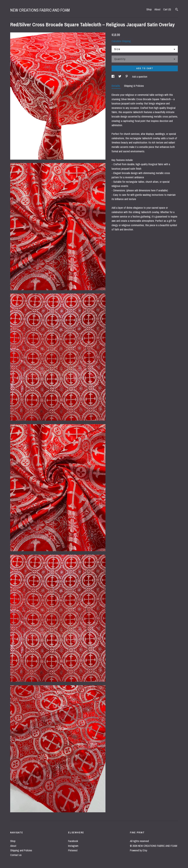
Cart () (167, 9)
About (157, 9)
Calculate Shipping (121, 41)
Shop (149, 9)
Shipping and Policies (21, 850)
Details (116, 86)
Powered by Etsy (139, 850)
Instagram (73, 846)
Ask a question (140, 77)
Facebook (73, 841)
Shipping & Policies (134, 86)
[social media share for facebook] (113, 77)
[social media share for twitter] (120, 77)
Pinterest (73, 850)
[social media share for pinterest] (127, 77)
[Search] (177, 10)
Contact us (16, 855)
